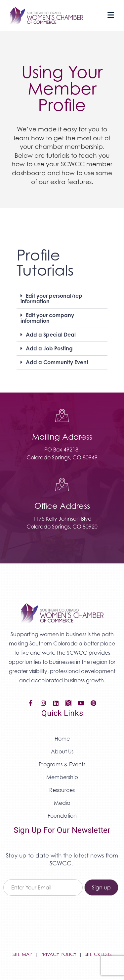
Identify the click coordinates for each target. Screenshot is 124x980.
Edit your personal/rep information (51, 299)
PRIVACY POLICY (58, 954)
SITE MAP (22, 954)
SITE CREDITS (98, 954)
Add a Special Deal (51, 335)
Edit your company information (47, 318)
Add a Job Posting (49, 348)
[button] (62, 299)
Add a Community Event (57, 362)
